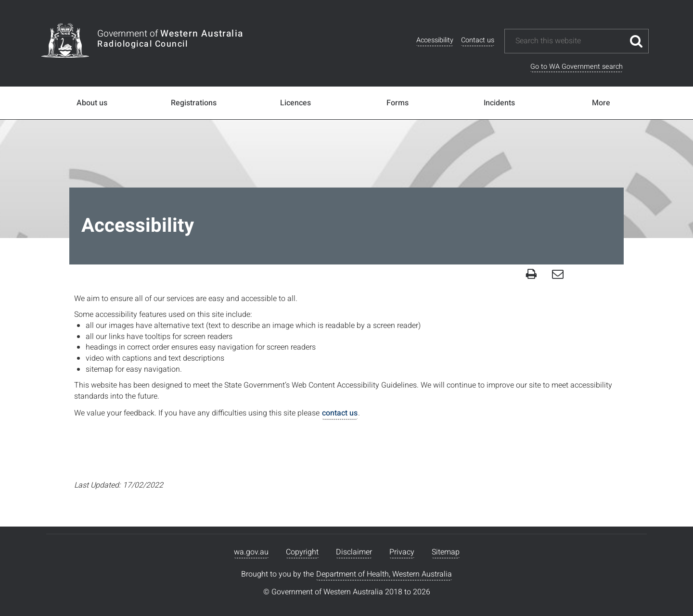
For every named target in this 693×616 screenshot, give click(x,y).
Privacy (402, 552)
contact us (340, 413)
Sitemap (446, 552)
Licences (295, 103)
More (601, 103)
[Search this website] (569, 41)
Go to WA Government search (577, 67)
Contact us (478, 40)
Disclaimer (354, 552)
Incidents (499, 103)
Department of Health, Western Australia (384, 574)
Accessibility (435, 40)
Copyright (302, 552)
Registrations (194, 103)
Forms (398, 103)
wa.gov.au (251, 552)
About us (92, 103)
